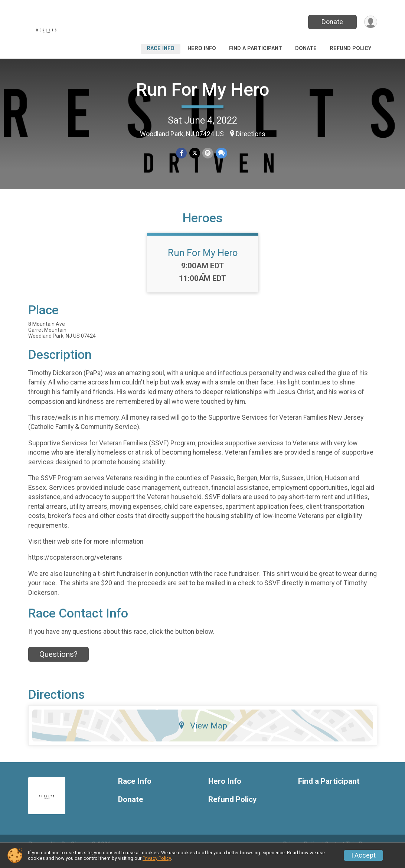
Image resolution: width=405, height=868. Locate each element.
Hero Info (202, 48)
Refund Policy (350, 48)
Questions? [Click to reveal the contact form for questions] (58, 665)
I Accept (363, 855)
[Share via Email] (208, 153)
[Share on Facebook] (182, 153)
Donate (331, 22)
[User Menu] (370, 22)
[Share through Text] (221, 153)
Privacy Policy (157, 858)
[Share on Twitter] (195, 153)
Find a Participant (256, 48)
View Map (202, 736)
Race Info (161, 48)
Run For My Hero (203, 90)
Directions (251, 134)
